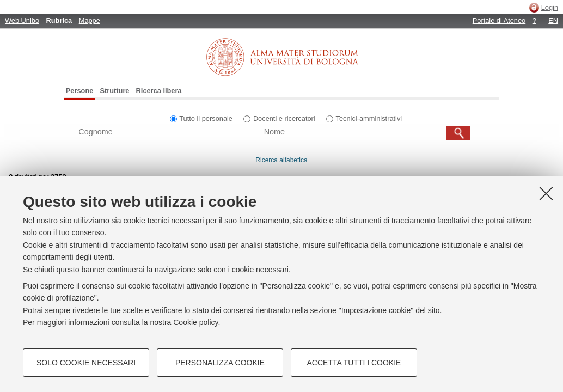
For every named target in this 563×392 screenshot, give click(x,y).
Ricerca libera (159, 91)
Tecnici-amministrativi (369, 118)
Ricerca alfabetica (281, 160)
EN (553, 20)
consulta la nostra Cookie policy (165, 322)
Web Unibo (22, 20)
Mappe (90, 20)
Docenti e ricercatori (284, 118)
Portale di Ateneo (499, 20)
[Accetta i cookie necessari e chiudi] (546, 193)
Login (550, 7)
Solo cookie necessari (86, 363)
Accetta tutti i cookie (354, 363)
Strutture (114, 91)
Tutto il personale (206, 118)
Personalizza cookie (220, 363)
